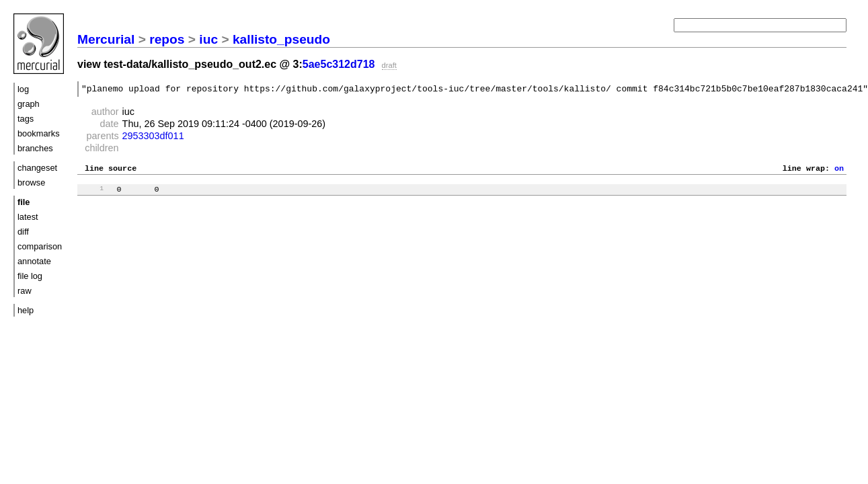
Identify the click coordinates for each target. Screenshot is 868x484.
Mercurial (106, 39)
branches (35, 148)
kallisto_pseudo (281, 39)
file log (30, 276)
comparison (40, 246)
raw (25, 291)
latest (28, 217)
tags (26, 119)
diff (23, 232)
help (26, 310)
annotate (34, 261)
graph (29, 104)
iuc (208, 39)
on (839, 171)
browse (31, 183)
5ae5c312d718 (339, 64)
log (23, 89)
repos (167, 39)
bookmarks (39, 133)
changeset (37, 168)
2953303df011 (153, 138)
